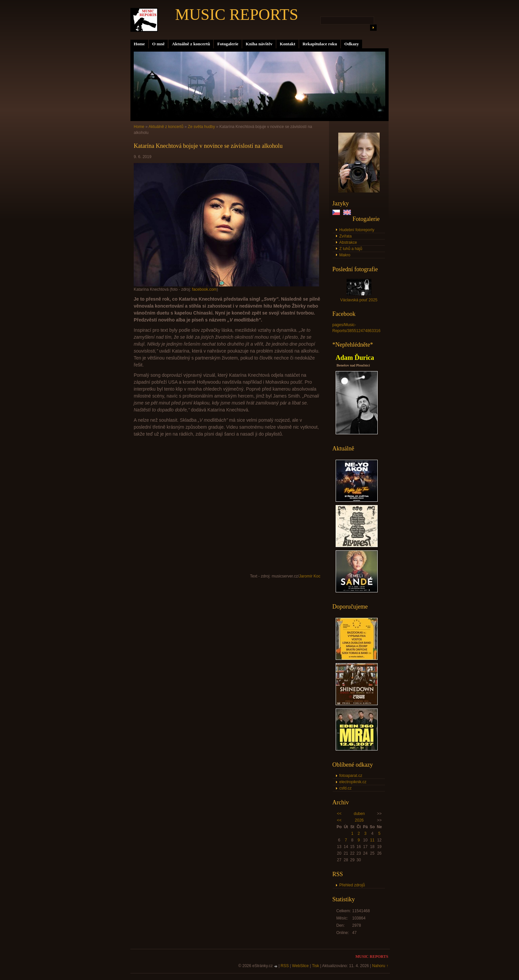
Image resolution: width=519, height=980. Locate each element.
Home (139, 44)
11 (372, 840)
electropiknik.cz (353, 782)
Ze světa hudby (201, 127)
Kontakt (287, 44)
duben (359, 814)
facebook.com (204, 289)
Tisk (315, 966)
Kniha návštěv (259, 44)
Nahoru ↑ (380, 966)
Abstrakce (348, 242)
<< (339, 814)
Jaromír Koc (310, 576)
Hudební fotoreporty (357, 230)
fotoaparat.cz (351, 776)
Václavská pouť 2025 (359, 300)
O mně (159, 44)
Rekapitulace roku (320, 44)
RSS (285, 966)
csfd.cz (345, 788)
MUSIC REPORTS (237, 14)
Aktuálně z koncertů (191, 44)
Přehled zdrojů (352, 885)
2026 (359, 820)
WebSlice (300, 966)
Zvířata (345, 236)
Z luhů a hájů (351, 249)
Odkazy (352, 44)
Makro (345, 255)
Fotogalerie (228, 44)
